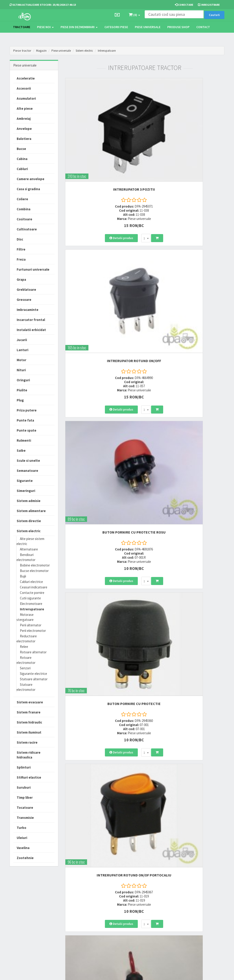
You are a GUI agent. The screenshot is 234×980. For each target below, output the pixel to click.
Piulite (22, 390)
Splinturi (24, 767)
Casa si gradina (28, 189)
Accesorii (24, 88)
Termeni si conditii (150, 897)
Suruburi (24, 787)
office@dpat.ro (76, 925)
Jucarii (22, 340)
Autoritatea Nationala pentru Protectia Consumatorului (152, 923)
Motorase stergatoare (25, 617)
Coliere (22, 199)
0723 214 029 (74, 897)
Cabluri (22, 169)
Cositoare (24, 219)
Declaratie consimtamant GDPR (152, 937)
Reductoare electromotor (27, 639)
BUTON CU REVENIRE (186, 644)
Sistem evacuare (30, 702)
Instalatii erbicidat (31, 330)
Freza (21, 259)
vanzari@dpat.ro (77, 920)
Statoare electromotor (26, 687)
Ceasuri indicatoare (34, 587)
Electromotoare (31, 604)
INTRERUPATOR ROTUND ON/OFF (186, 143)
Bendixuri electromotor (26, 557)
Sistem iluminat (29, 732)
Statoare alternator (34, 679)
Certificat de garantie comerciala (115, 917)
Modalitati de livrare (114, 897)
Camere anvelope (31, 179)
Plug (20, 400)
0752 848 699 (74, 903)
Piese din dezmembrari (79, 27)
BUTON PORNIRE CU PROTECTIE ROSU (103, 268)
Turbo (21, 828)
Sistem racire (27, 742)
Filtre (21, 249)
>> (218, 838)
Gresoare (24, 300)
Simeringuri (26, 491)
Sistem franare (29, 712)
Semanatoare (27, 471)
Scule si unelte (28, 461)
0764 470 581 (74, 909)
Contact (203, 27)
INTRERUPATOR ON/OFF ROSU (186, 394)
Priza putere (27, 410)
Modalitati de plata (114, 903)
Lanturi (23, 350)
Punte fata (25, 420)
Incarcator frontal (31, 320)
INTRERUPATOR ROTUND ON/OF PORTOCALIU (103, 394)
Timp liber (25, 797)
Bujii (23, 576)
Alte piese (25, 108)
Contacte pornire (32, 593)
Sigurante (25, 481)
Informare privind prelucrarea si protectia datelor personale (153, 908)
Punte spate (27, 430)
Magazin (42, 51)
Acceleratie (26, 78)
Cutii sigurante (30, 598)
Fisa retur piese (111, 926)
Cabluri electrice (31, 582)
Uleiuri (22, 838)
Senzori (25, 668)
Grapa (21, 279)
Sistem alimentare (31, 511)
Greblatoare (26, 290)
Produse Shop (178, 27)
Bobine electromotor (35, 565)
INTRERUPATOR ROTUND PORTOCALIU (103, 769)
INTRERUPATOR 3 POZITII (103, 143)
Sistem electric (90, 51)
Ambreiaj (24, 119)
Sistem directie (29, 521)
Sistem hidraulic (29, 722)
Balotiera (24, 139)
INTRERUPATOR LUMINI (186, 519)
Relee (24, 647)
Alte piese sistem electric (30, 541)
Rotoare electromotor (26, 660)
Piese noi (45, 27)
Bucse (21, 149)
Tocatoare (25, 808)
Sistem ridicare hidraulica (29, 755)
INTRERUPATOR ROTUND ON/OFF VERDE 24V (186, 769)
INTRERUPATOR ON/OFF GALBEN (103, 519)
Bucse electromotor (34, 571)
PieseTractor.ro (45, 973)
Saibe (21, 450)
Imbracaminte (28, 310)
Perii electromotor (33, 631)
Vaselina (23, 848)
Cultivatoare (27, 229)
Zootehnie (25, 858)
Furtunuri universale (33, 269)
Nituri (21, 370)
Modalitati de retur (113, 909)
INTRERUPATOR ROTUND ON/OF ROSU (103, 644)
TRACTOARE (22, 27)
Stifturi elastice (29, 777)
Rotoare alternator (33, 652)
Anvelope (24, 129)
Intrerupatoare (115, 51)
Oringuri (23, 380)
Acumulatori (26, 98)
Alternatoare (29, 549)
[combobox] (115, 192)
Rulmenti (24, 440)
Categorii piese (116, 27)
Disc (20, 239)
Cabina (22, 159)
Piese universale (148, 27)
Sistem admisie (29, 501)
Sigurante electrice (33, 674)
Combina (24, 209)
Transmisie (25, 818)
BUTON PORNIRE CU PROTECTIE (186, 268)
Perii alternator (31, 625)
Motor (21, 360)
